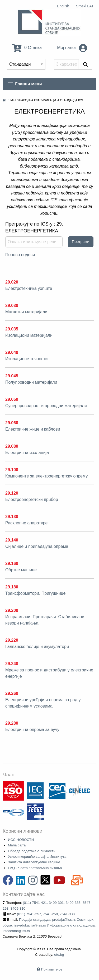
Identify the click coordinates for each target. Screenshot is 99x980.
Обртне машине (21, 570)
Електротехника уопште (29, 288)
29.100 (12, 470)
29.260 (12, 693)
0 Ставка (27, 48)
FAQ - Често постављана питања (35, 868)
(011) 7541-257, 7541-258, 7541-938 (46, 914)
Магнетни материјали (26, 312)
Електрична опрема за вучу (32, 730)
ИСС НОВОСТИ (21, 840)
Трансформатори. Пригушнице (35, 593)
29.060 (12, 423)
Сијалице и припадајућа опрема (37, 546)
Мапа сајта (17, 845)
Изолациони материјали (29, 335)
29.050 (12, 399)
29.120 (12, 493)
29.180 (12, 587)
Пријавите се (52, 969)
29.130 (12, 517)
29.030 (12, 306)
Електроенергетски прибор (32, 499)
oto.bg (59, 955)
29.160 (12, 564)
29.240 (12, 664)
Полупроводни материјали (31, 382)
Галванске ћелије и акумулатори (37, 647)
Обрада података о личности (32, 851)
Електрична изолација (27, 453)
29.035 (12, 329)
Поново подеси (20, 255)
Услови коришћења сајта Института (37, 857)
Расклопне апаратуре (27, 523)
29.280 (12, 723)
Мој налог (72, 48)
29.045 (12, 376)
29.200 (12, 610)
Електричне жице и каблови (33, 429)
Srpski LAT (85, 6)
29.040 (12, 352)
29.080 (12, 446)
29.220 (12, 640)
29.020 (12, 282)
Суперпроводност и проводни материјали (46, 406)
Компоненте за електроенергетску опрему (46, 476)
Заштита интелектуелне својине (34, 862)
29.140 (12, 540)
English (63, 6)
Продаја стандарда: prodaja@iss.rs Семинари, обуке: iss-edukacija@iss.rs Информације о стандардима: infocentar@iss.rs (49, 925)
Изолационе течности (26, 359)
